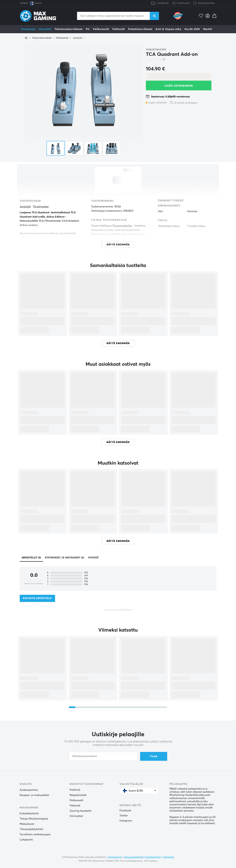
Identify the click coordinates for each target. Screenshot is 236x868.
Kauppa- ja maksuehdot (34, 795)
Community (181, 3)
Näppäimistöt (78, 795)
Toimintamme (115, 857)
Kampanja (28, 29)
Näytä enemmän (118, 343)
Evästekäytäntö (29, 813)
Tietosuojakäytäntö (31, 829)
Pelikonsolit (101, 29)
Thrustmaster (156, 50)
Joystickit (77, 38)
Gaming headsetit (81, 811)
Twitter (124, 816)
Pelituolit (119, 29)
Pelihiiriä (75, 790)
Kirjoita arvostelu (37, 598)
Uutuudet (45, 29)
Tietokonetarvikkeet (69, 29)
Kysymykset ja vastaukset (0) (64, 558)
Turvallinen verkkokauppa (35, 834)
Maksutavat (27, 824)
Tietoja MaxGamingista (34, 819)
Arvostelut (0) (31, 558)
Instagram (126, 821)
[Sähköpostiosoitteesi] (103, 756)
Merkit (208, 29)
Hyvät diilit (192, 29)
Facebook (125, 811)
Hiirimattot (76, 816)
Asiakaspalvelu (206, 3)
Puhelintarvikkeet (140, 29)
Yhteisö (93, 558)
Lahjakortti (163, 3)
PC (88, 29)
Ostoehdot (168, 857)
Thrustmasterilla (122, 226)
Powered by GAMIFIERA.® (118, 610)
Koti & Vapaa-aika (168, 29)
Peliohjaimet (62, 38)
